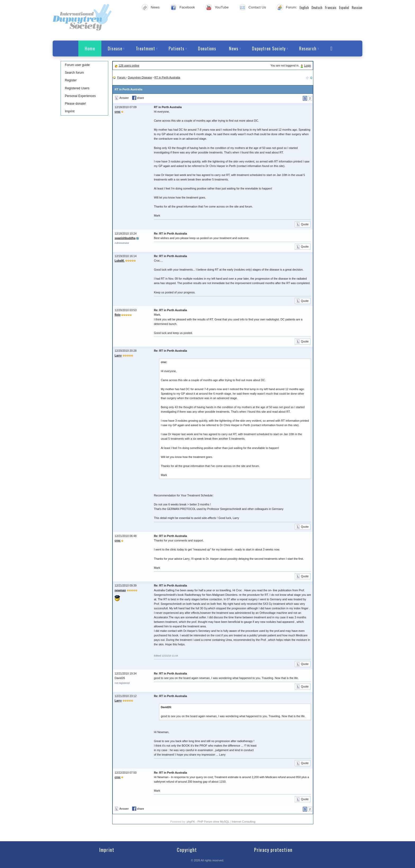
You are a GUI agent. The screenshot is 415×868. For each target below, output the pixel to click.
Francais (331, 7)
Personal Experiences (80, 96)
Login (308, 65)
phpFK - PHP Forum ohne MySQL (208, 822)
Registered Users (77, 88)
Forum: (291, 7)
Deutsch (317, 7)
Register (71, 80)
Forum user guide (77, 65)
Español (344, 7)
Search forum (74, 73)
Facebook (187, 7)
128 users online (129, 65)
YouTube (222, 7)
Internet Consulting (243, 822)
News (155, 7)
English (304, 7)
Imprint (70, 111)
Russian (357, 7)
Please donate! (75, 104)
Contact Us (257, 7)
